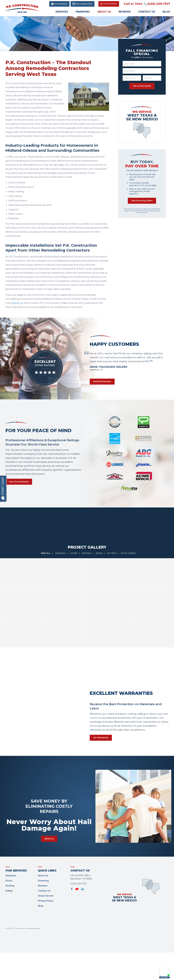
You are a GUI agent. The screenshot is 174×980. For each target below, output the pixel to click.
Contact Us (147, 12)
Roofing (87, 540)
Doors (74, 540)
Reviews (125, 12)
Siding (100, 540)
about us (17, 303)
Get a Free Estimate (21, 476)
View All (44, 540)
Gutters (114, 540)
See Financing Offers (142, 202)
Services (62, 12)
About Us (104, 12)
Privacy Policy (46, 890)
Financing (83, 12)
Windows (59, 540)
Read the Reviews (104, 382)
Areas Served (46, 885)
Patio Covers (131, 540)
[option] (126, 361)
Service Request (61, 4)
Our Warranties (102, 725)
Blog (41, 895)
